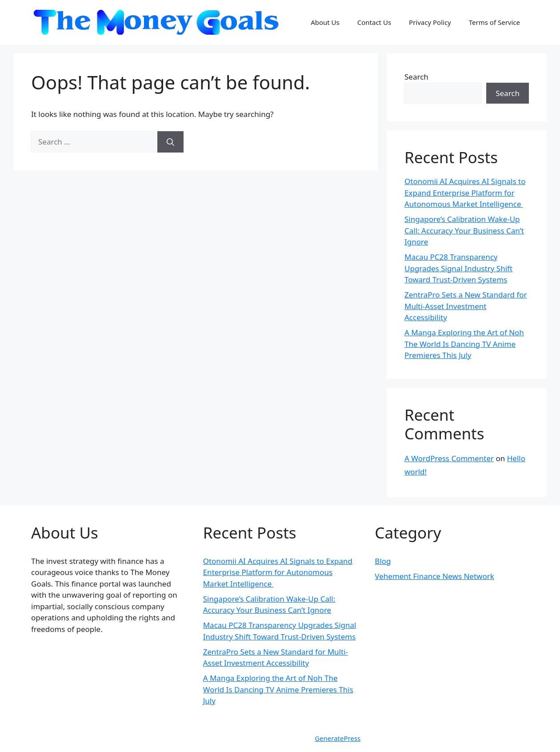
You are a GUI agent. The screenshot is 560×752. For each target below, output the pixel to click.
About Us (325, 22)
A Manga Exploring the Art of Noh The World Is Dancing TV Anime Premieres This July (464, 344)
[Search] (170, 142)
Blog (383, 561)
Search (416, 77)
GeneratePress (338, 738)
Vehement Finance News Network (434, 576)
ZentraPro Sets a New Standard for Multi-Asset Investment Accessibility (466, 306)
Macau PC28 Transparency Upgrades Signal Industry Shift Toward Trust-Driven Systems (458, 268)
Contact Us (374, 22)
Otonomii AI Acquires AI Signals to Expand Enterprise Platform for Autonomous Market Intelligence (465, 193)
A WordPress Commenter (449, 458)
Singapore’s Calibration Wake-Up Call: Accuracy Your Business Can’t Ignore (464, 230)
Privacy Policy (430, 22)
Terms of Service (494, 22)
